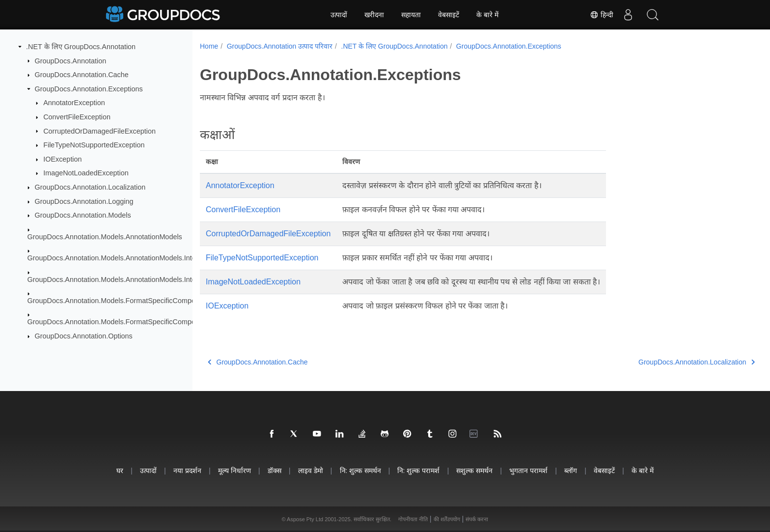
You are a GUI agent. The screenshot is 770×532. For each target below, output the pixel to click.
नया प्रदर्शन (187, 470)
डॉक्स (275, 470)
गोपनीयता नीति (413, 519)
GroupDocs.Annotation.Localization (90, 187)
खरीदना (374, 15)
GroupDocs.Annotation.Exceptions (89, 89)
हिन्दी (602, 15)
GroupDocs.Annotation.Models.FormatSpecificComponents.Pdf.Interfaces (143, 322)
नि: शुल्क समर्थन (360, 470)
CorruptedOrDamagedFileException (99, 131)
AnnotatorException (74, 103)
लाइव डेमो (311, 470)
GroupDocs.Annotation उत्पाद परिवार (280, 46)
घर (120, 470)
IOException (62, 159)
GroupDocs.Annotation (71, 60)
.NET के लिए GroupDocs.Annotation (81, 47)
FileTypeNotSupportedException (94, 145)
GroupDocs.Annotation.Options (84, 336)
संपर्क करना (477, 519)
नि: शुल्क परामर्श (418, 470)
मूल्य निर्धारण (234, 470)
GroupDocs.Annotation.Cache (82, 75)
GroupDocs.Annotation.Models (83, 215)
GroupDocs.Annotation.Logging (84, 201)
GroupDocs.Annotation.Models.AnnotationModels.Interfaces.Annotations (141, 258)
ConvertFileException (77, 117)
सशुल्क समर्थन (474, 470)
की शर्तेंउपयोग (447, 519)
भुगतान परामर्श (528, 470)
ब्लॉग (571, 470)
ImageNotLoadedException (86, 173)
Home (209, 46)
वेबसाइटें (449, 15)
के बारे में (487, 15)
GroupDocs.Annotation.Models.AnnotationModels (105, 237)
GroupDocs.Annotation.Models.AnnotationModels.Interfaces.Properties (138, 279)
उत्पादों (339, 15)
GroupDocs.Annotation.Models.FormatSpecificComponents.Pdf (126, 301)
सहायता (411, 15)
